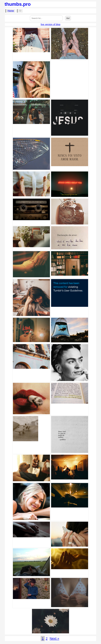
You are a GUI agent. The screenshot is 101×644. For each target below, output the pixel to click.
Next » (54, 638)
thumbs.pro (18, 4)
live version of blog (51, 24)
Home (11, 11)
